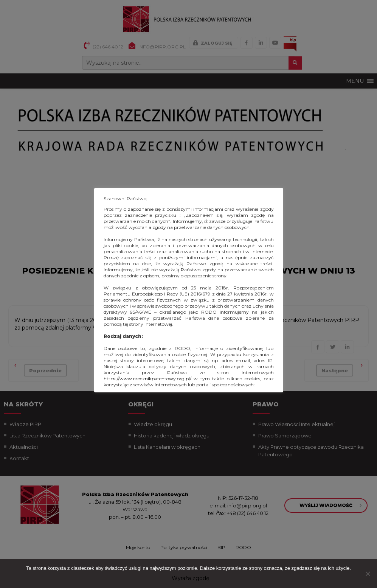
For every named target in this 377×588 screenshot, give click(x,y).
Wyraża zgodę (190, 578)
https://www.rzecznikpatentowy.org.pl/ (147, 379)
